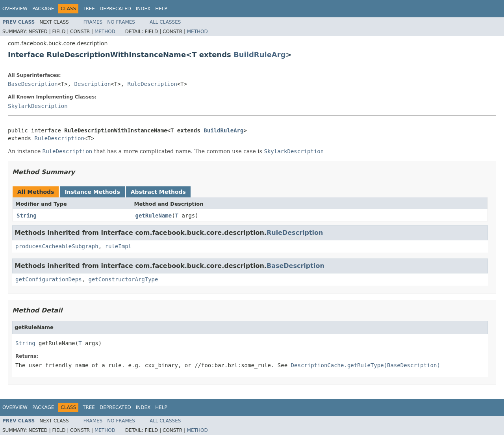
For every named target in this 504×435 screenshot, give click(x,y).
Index (143, 9)
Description (93, 84)
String (27, 216)
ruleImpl (118, 246)
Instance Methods (92, 192)
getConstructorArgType (123, 279)
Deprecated (115, 9)
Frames (93, 22)
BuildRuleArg (260, 55)
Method (105, 32)
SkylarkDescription (38, 106)
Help (161, 9)
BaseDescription (33, 84)
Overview (15, 9)
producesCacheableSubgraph (57, 246)
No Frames (121, 22)
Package (43, 9)
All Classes (165, 22)
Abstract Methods (158, 192)
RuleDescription (152, 84)
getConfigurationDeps (49, 279)
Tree (89, 9)
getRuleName (154, 216)
